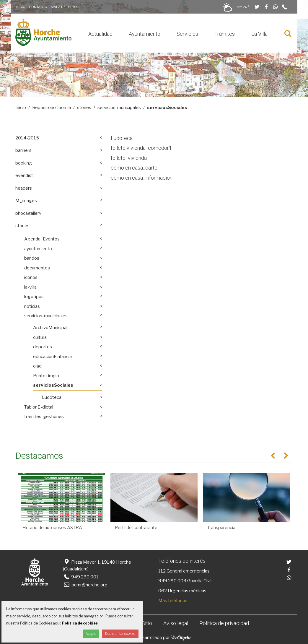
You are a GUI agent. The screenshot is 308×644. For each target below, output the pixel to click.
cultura (40, 337)
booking (24, 163)
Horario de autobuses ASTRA (52, 528)
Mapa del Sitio (64, 7)
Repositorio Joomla (52, 108)
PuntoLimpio (46, 376)
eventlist (24, 175)
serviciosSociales (53, 385)
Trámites (225, 34)
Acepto (91, 634)
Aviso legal (176, 623)
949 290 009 (172, 581)
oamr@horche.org (85, 585)
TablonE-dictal (39, 407)
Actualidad (100, 34)
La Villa (259, 34)
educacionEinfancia (52, 357)
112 (162, 571)
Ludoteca (122, 138)
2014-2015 (27, 138)
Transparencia (221, 528)
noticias (32, 306)
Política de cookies (80, 623)
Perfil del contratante (136, 528)
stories (84, 108)
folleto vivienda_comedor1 (141, 148)
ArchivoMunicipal (50, 328)
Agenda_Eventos (42, 239)
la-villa (30, 287)
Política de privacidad (224, 623)
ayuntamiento (38, 249)
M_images (26, 201)
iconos (31, 277)
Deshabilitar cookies (120, 634)
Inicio (20, 7)
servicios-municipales (119, 108)
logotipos (34, 297)
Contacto (38, 7)
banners (23, 150)
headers (24, 188)
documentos (37, 268)
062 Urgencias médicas (182, 591)
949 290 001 (81, 577)
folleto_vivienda (129, 158)
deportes (43, 347)
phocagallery (28, 213)
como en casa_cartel (135, 168)
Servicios (187, 34)
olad (37, 366)
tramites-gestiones (44, 417)
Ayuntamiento (145, 34)
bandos (32, 258)
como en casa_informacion (142, 178)
